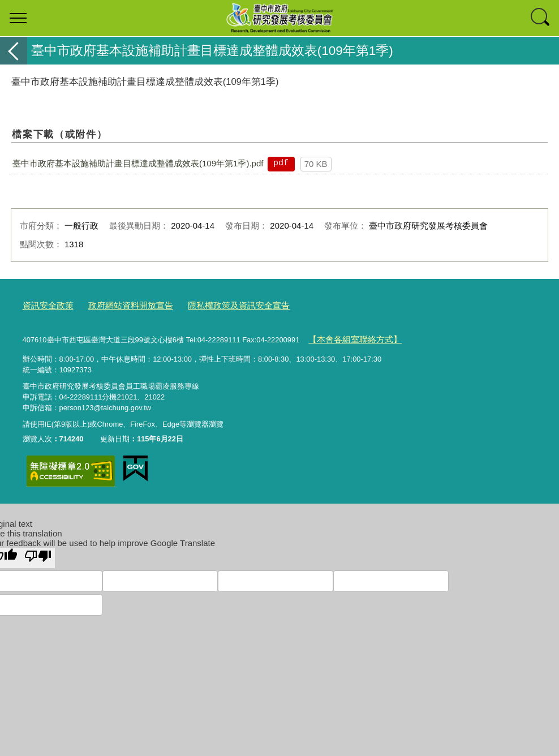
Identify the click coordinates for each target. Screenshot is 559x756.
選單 (18, 18)
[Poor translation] (38, 553)
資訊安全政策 (45, 305)
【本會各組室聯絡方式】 (348, 336)
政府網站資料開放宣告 (118, 305)
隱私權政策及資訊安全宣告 (214, 305)
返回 (14, 51)
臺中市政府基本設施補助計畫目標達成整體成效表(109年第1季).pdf (138, 163)
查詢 (541, 18)
